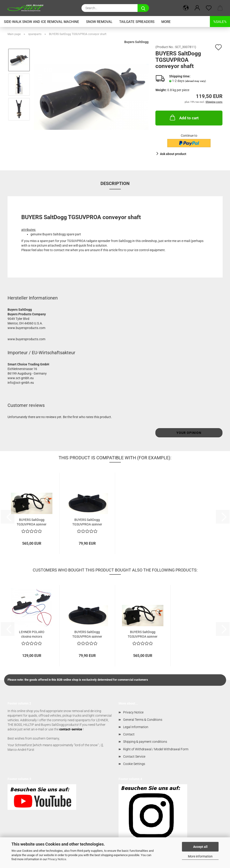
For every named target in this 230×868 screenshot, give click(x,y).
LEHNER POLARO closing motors (32, 634)
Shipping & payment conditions (145, 742)
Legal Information (136, 727)
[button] (186, 8)
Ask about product (173, 154)
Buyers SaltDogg (136, 42)
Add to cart (184, 117)
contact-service (71, 729)
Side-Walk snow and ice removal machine (42, 22)
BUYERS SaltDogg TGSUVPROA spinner (87, 522)
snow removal (99, 22)
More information (200, 856)
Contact (129, 734)
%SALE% (220, 22)
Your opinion (189, 433)
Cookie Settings (134, 764)
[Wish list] (209, 8)
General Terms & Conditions (143, 720)
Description (115, 183)
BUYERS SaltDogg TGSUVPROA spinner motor (32, 522)
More (166, 22)
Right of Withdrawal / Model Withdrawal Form (156, 749)
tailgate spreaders (137, 22)
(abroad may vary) (195, 81)
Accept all (200, 847)
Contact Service (134, 756)
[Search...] (143, 8)
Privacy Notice (57, 859)
